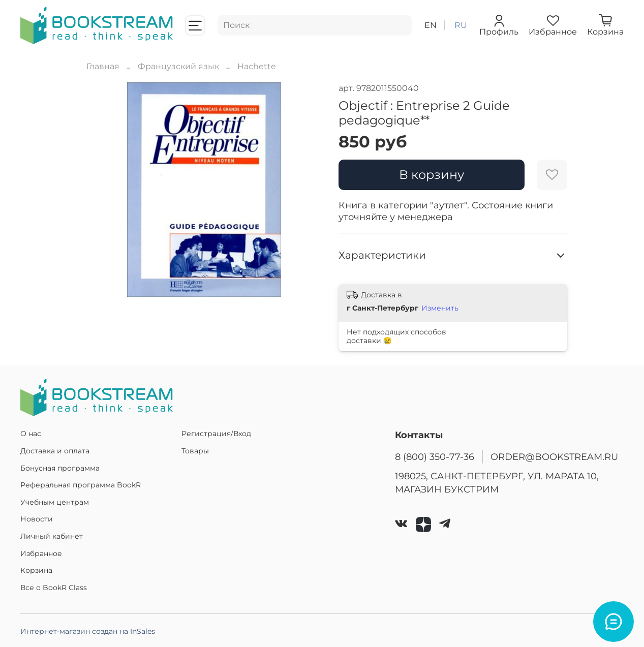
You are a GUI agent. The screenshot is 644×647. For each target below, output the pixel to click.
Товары (195, 451)
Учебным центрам (55, 502)
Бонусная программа (60, 468)
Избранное (41, 553)
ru (461, 25)
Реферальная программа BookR (81, 485)
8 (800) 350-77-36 (435, 457)
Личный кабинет (52, 536)
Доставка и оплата (55, 451)
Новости (37, 519)
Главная (103, 66)
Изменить (440, 308)
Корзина (36, 570)
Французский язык (178, 66)
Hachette (257, 66)
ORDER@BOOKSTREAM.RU (554, 457)
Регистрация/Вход (216, 434)
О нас (31, 434)
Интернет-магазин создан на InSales (88, 631)
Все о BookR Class (54, 588)
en (431, 25)
